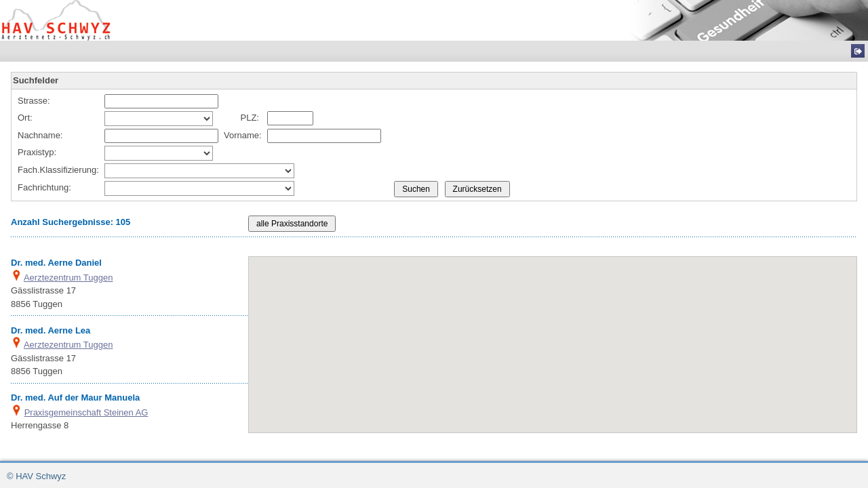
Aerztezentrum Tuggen (68, 278)
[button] (566, 374)
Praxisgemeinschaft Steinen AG (86, 412)
